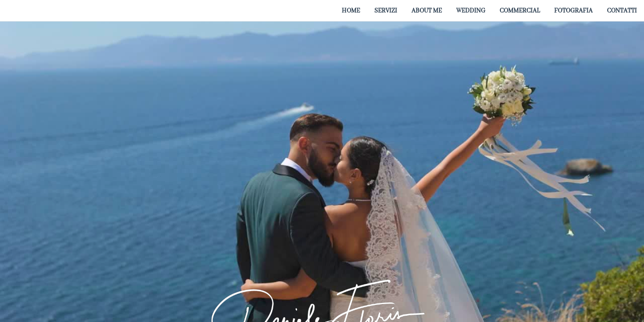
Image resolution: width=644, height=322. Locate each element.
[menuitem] (351, 10)
